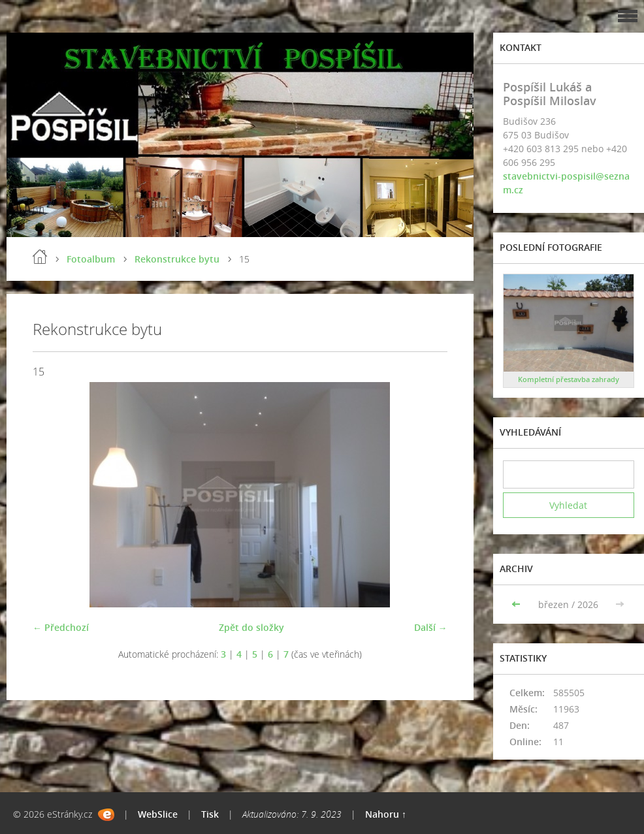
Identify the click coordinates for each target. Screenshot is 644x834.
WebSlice (158, 814)
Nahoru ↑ (386, 814)
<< (517, 604)
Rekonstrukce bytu (177, 259)
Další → (431, 627)
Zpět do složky (251, 627)
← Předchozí (61, 627)
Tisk (210, 814)
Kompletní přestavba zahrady (569, 379)
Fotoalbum (91, 259)
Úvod (40, 257)
